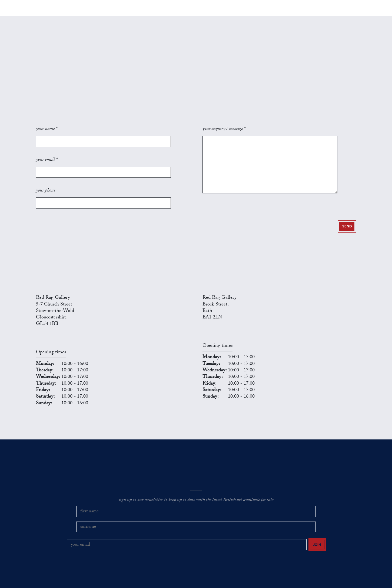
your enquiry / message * (224, 139)
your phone (46, 182)
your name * (46, 139)
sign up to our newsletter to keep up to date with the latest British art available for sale (196, 484)
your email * (47, 161)
